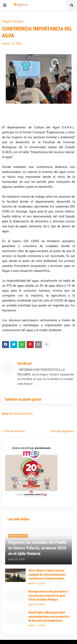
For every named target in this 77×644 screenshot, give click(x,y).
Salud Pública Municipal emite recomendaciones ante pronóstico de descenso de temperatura (49, 616)
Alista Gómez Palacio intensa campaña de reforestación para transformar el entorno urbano (47, 574)
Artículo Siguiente (62, 431)
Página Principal (12, 21)
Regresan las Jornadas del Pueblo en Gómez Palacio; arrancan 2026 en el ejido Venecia (37, 548)
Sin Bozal (24, 363)
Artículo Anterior (14, 431)
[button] (5, 5)
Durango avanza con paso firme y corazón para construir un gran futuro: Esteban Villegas (48, 595)
